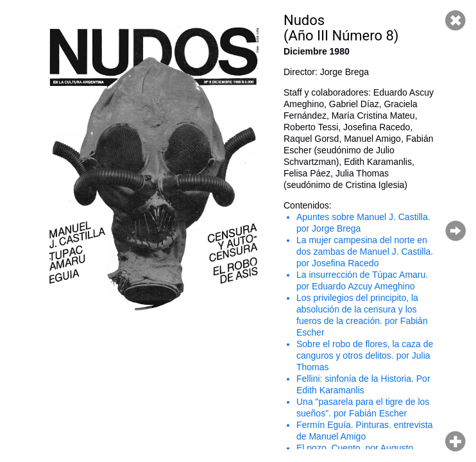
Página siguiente (455, 231)
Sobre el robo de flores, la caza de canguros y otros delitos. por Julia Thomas (365, 355)
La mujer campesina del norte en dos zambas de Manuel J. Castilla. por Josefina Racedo (365, 252)
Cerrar (455, 21)
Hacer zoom (455, 441)
